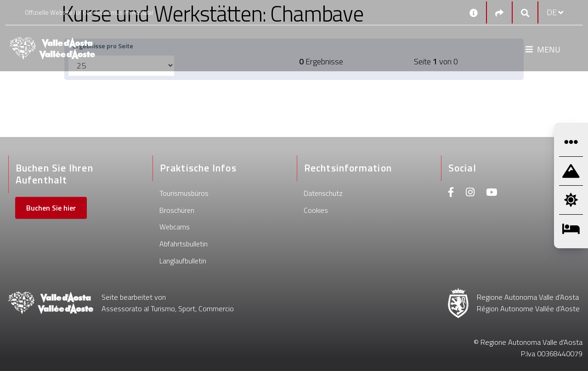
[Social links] (499, 13)
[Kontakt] (474, 12)
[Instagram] (470, 193)
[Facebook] (451, 193)
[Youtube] (492, 193)
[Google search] (525, 13)
